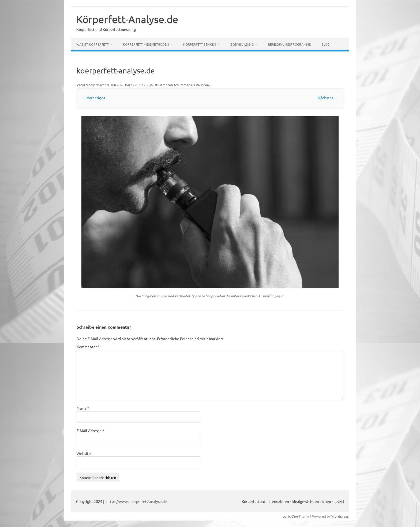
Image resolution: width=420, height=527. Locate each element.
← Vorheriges (94, 98)
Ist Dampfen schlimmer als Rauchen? (182, 85)
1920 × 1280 (140, 85)
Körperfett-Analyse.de (127, 19)
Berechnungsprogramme (289, 44)
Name (83, 408)
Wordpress (340, 516)
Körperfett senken (200, 44)
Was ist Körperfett (93, 44)
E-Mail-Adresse (90, 430)
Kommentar (88, 347)
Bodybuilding (242, 44)
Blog (325, 44)
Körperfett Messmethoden (146, 44)
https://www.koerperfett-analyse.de (137, 501)
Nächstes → (328, 98)
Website (84, 453)
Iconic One (290, 516)
